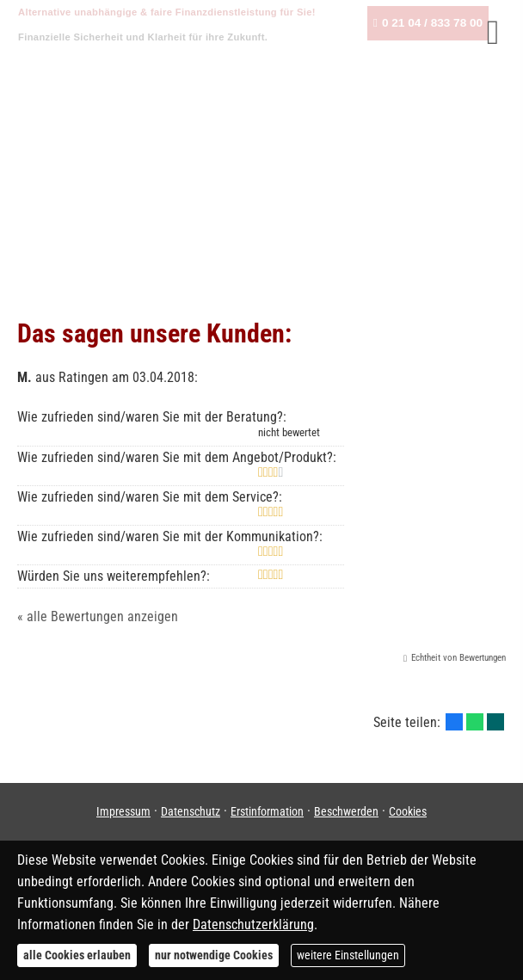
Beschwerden (346, 811)
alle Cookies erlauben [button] (77, 955)
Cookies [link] (408, 811)
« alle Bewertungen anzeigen (98, 616)
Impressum (123, 811)
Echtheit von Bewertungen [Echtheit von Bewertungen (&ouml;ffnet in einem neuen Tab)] (458, 658)
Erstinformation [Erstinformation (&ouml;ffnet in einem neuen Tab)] (267, 811)
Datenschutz (191, 811)
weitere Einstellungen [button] (348, 955)
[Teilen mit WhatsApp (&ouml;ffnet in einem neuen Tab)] (475, 722)
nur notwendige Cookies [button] (214, 955)
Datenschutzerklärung (253, 925)
